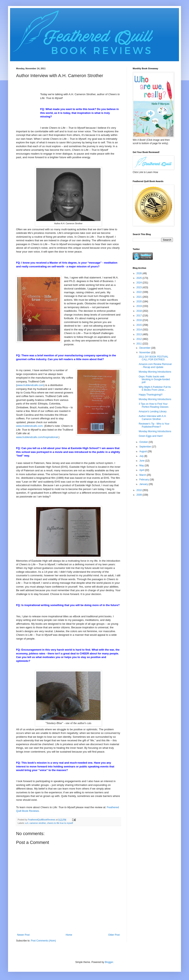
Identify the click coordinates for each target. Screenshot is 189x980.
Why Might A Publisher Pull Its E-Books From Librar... (155, 388)
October (144, 442)
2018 (140, 311)
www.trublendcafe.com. (30, 426)
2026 (140, 273)
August (143, 451)
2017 (140, 316)
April (142, 470)
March (143, 475)
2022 (140, 292)
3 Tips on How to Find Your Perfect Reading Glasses (154, 405)
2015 (140, 325)
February (144, 480)
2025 (140, 278)
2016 (140, 320)
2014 (140, 330)
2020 (140, 302)
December (145, 348)
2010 (140, 490)
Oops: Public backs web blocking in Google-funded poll (154, 379)
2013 (140, 334)
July (142, 456)
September (146, 447)
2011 (140, 344)
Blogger (109, 962)
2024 (140, 283)
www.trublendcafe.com (30, 385)
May (142, 466)
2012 (140, 339)
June (142, 461)
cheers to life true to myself (60, 823)
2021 (140, 297)
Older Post (114, 935)
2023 (140, 287)
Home (69, 935)
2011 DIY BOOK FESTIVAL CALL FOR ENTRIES (154, 358)
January (144, 484)
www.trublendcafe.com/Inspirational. (37, 437)
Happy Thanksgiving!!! (151, 395)
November (145, 352)
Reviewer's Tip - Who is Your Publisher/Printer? (154, 425)
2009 (140, 495)
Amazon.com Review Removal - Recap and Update (155, 366)
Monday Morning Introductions (155, 372)
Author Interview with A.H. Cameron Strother (153, 418)
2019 (140, 306)
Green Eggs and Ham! (151, 436)
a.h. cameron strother (36, 823)
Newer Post (23, 935)
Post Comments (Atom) (43, 941)
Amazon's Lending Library (153, 412)
